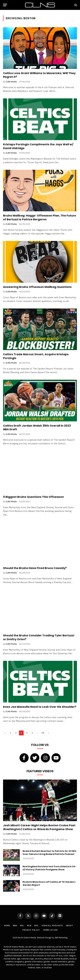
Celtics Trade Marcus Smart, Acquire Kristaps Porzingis (36, 356)
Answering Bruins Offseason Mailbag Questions (37, 287)
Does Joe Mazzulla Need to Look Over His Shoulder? (40, 707)
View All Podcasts (52, 926)
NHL (36, 926)
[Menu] (5, 5)
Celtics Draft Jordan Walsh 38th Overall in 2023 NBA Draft (37, 427)
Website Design (44, 938)
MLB (29, 926)
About (69, 926)
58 (43, 733)
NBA (15, 926)
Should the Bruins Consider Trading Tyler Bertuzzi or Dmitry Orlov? (39, 637)
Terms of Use (50, 930)
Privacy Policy (31, 930)
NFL (22, 926)
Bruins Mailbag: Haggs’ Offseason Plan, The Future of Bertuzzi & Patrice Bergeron (40, 217)
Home (7, 926)
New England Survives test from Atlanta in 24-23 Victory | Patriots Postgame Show (49, 868)
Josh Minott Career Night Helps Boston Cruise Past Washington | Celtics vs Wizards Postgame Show (39, 827)
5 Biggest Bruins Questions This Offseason (33, 497)
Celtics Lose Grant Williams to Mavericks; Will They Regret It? (39, 75)
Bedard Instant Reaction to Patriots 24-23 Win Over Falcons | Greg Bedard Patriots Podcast (49, 853)
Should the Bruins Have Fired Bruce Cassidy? (35, 568)
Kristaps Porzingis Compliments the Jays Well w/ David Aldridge (38, 146)
